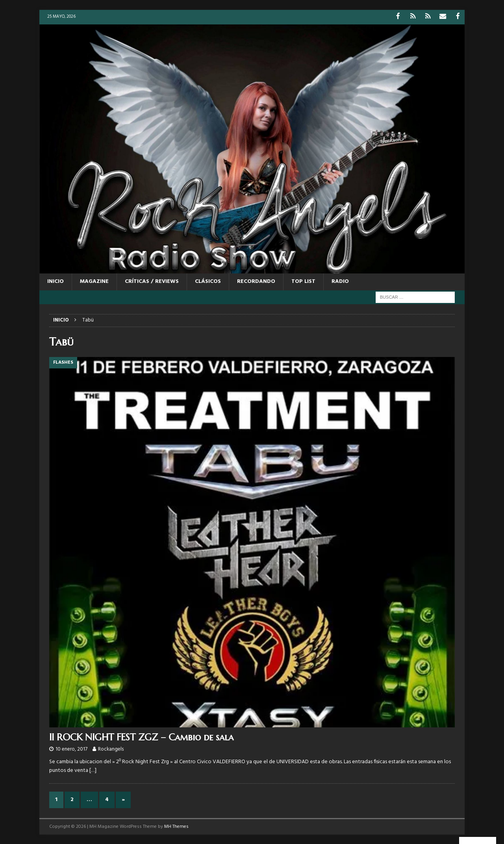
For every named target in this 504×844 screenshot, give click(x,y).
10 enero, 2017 (71, 749)
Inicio (56, 281)
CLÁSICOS (208, 281)
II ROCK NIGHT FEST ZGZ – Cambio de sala (141, 736)
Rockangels (111, 749)
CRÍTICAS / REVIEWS (152, 281)
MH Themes (176, 826)
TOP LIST (303, 281)
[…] (93, 770)
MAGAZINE (94, 281)
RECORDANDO (256, 281)
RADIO (340, 281)
